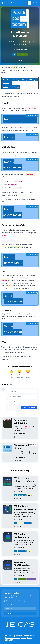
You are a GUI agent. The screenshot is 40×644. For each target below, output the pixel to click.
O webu (36, 3)
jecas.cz (11, 636)
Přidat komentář (29, 407)
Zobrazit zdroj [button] (32, 115)
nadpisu (15, 68)
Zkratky (29, 638)
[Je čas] (20, 624)
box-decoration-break (16, 247)
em (6, 281)
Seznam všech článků (13, 638)
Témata (23, 638)
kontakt (32, 636)
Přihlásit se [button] (9, 613)
